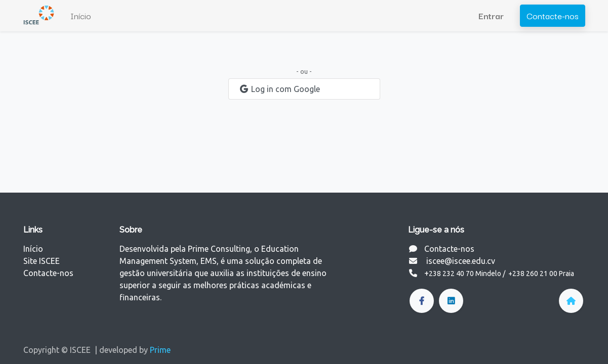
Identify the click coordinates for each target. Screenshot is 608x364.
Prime (160, 350)
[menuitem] (81, 16)
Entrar (491, 15)
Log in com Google (279, 89)
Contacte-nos (553, 15)
